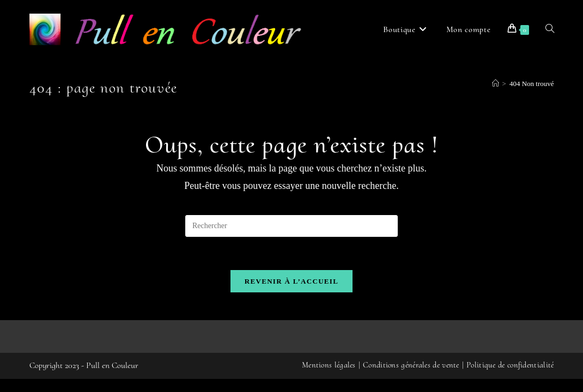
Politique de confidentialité (510, 378)
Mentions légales (329, 378)
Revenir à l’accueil (291, 281)
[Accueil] (496, 84)
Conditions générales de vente (411, 378)
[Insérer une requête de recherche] (291, 226)
